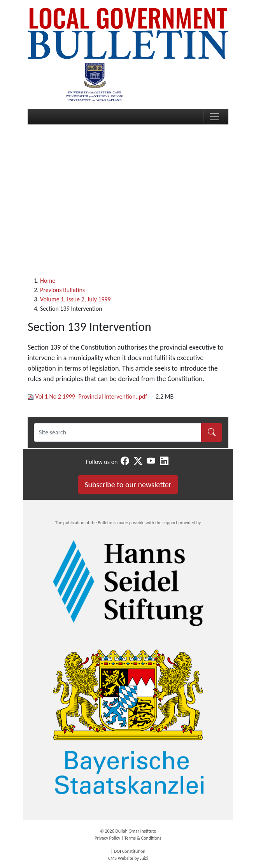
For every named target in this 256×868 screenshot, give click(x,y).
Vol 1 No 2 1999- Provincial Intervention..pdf (88, 396)
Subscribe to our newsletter (128, 485)
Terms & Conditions (143, 838)
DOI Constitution (130, 851)
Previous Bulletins (62, 290)
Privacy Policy (107, 838)
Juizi (144, 858)
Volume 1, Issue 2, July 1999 (75, 299)
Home (48, 281)
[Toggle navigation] (214, 117)
